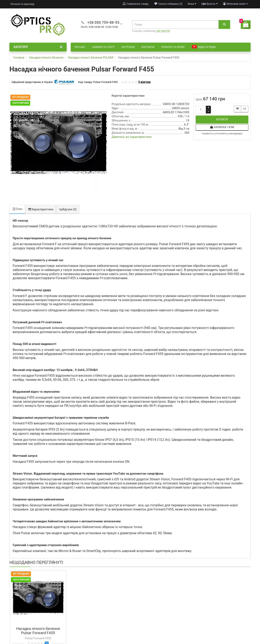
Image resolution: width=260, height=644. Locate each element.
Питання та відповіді (22, 4)
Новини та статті (103, 47)
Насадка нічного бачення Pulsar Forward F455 (38, 631)
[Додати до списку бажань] (238, 109)
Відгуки (68, 209)
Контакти (148, 47)
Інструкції (128, 47)
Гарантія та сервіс (173, 47)
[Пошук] (224, 25)
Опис (17, 209)
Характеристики (41, 209)
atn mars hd (163, 31)
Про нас (80, 47)
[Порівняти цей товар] (245, 109)
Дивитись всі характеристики (132, 137)
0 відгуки (144, 82)
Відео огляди (204, 47)
